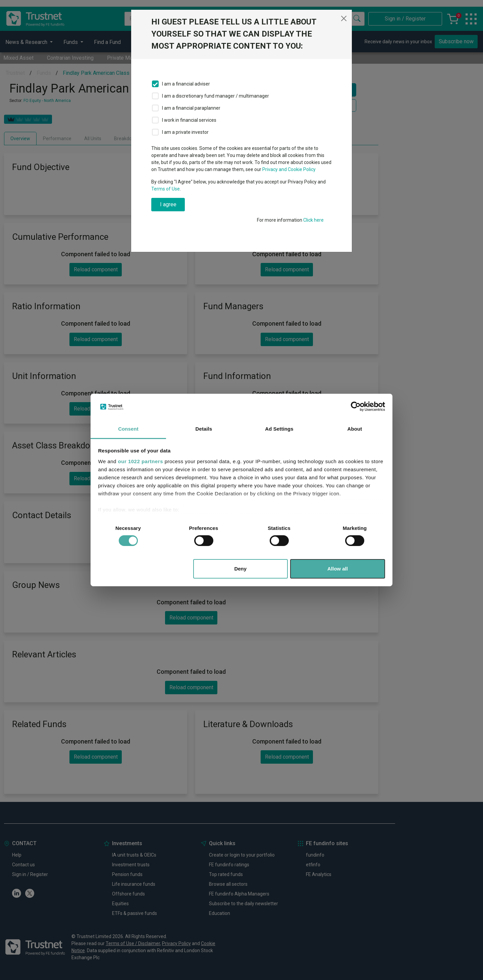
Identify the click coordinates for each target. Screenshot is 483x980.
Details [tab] (204, 429)
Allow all (338, 569)
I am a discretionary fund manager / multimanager (216, 96)
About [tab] (355, 429)
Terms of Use (166, 189)
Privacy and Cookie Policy (289, 169)
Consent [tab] (128, 429)
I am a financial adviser (186, 84)
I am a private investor (185, 132)
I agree (168, 204)
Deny (240, 569)
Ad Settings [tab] (279, 429)
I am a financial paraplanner (191, 108)
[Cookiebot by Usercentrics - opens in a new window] (356, 406)
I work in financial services (189, 120)
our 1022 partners (141, 461)
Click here (313, 220)
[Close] (344, 18)
